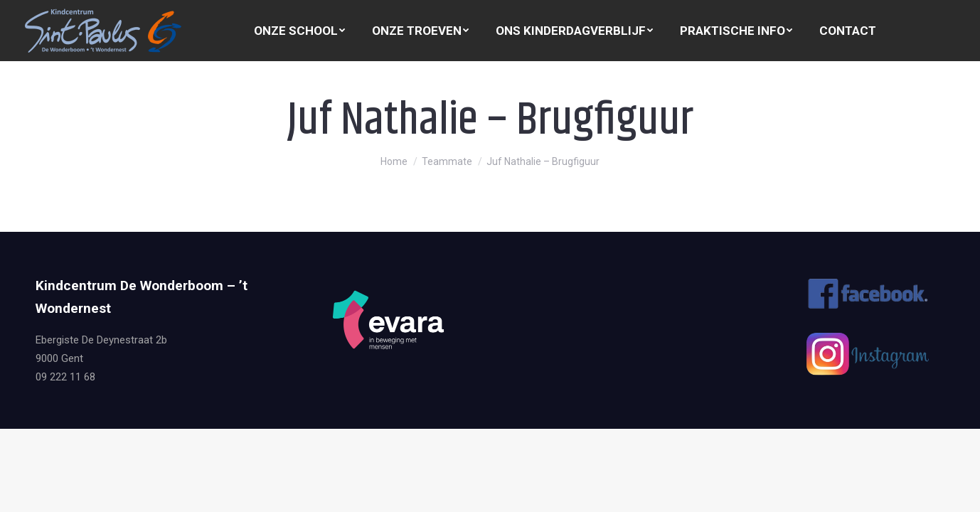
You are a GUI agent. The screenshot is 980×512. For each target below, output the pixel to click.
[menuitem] (299, 31)
